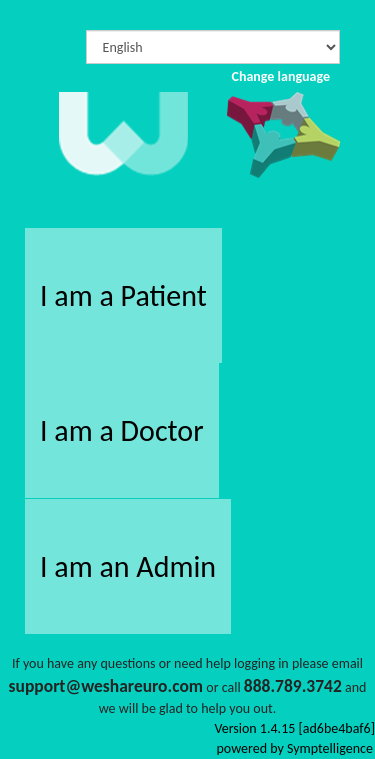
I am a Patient (123, 295)
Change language (280, 76)
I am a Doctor (122, 430)
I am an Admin (128, 566)
